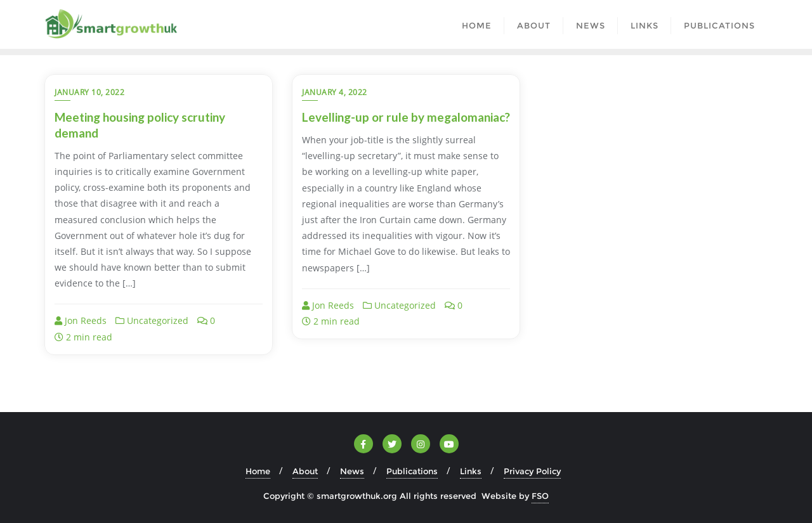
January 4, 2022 (335, 92)
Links (471, 471)
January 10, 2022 (89, 92)
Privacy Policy (532, 471)
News (352, 471)
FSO (540, 496)
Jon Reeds (81, 320)
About (305, 471)
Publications (412, 471)
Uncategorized (152, 320)
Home (258, 471)
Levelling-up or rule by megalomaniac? (406, 117)
